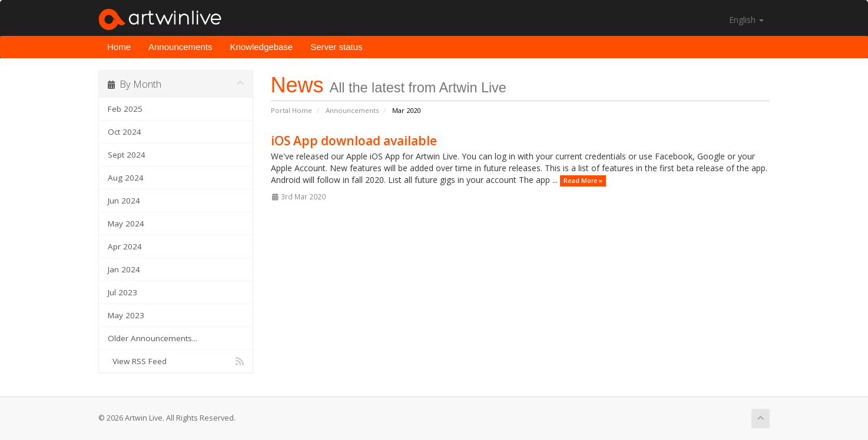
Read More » (583, 181)
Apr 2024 (125, 246)
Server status (336, 47)
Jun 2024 (124, 201)
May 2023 (126, 315)
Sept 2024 (127, 155)
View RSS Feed (176, 361)
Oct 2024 (125, 132)
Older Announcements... (153, 338)
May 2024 (126, 224)
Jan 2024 (124, 269)
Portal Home (291, 110)
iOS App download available (354, 141)
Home (119, 47)
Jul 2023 (122, 292)
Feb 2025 (125, 109)
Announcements (180, 47)
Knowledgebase (261, 47)
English (746, 20)
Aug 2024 (126, 178)
